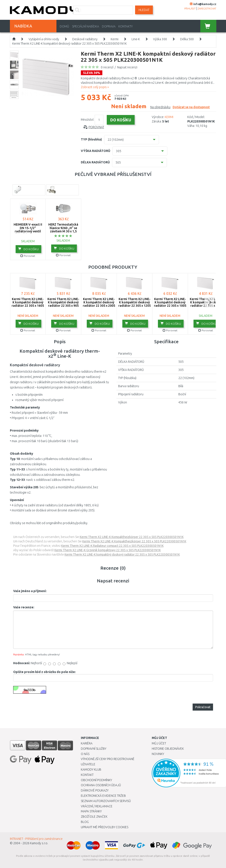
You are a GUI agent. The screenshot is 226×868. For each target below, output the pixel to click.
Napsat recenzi (127, 67)
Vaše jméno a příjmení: (30, 591)
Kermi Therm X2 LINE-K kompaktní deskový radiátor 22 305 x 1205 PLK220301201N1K (135, 304)
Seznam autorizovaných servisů (106, 801)
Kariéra (87, 743)
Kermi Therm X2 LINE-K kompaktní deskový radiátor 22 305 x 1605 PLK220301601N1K (28, 304)
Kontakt (87, 775)
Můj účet (159, 743)
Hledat (144, 10)
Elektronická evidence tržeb (103, 796)
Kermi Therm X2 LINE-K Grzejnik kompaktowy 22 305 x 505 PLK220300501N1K (108, 550)
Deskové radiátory (85, 39)
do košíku (28, 249)
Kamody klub (91, 770)
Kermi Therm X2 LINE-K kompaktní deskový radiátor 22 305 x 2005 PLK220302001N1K (99, 304)
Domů (64, 26)
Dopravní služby (94, 749)
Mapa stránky (91, 811)
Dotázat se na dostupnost (191, 107)
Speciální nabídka (86, 26)
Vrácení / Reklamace (97, 806)
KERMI (169, 117)
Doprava (109, 26)
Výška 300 (160, 39)
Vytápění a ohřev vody (44, 39)
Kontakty (126, 26)
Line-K (136, 39)
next (209, 302)
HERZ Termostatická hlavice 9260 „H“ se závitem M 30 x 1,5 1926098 (63, 230)
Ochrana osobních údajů (101, 785)
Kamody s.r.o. (39, 843)
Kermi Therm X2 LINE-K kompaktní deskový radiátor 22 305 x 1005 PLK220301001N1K (170, 304)
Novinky (158, 754)
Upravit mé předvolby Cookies (105, 827)
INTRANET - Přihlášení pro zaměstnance (36, 839)
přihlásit (190, 9)
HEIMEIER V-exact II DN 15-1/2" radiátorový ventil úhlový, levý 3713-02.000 (28, 231)
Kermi (115, 39)
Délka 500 (187, 39)
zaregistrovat (207, 9)
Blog (85, 822)
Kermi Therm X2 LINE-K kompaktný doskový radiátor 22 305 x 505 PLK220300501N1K (122, 554)
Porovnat (96, 127)
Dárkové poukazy (95, 790)
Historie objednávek (168, 749)
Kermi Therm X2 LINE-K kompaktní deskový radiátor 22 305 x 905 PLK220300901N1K (63, 304)
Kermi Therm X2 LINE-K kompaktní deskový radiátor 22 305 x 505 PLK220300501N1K (70, 44)
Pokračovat (203, 707)
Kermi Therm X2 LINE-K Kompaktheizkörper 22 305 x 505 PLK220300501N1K (132, 537)
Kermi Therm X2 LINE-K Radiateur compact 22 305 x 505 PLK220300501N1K (112, 546)
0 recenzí (107, 67)
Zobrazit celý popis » (95, 87)
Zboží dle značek (94, 817)
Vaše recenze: (24, 607)
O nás (85, 754)
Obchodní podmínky (96, 780)
